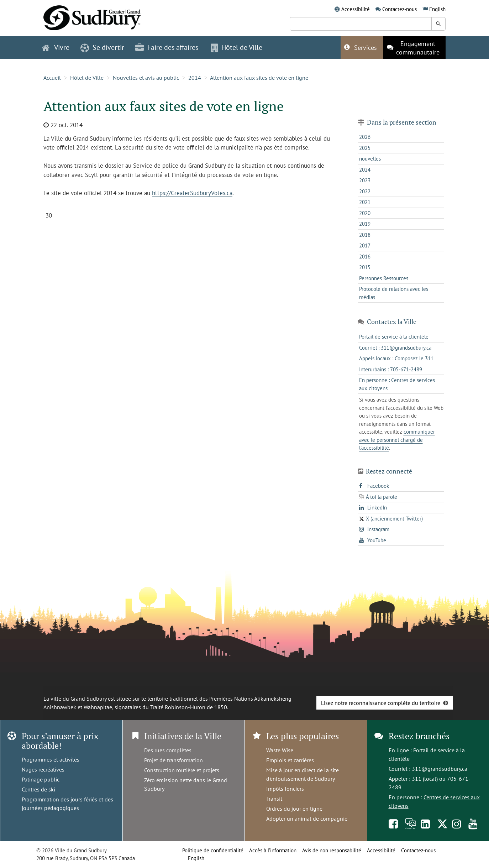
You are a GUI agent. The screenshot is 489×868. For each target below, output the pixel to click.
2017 (365, 245)
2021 (365, 202)
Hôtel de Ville (87, 78)
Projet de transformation (173, 760)
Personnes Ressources (384, 278)
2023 (365, 180)
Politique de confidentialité (213, 850)
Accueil (52, 78)
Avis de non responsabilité (332, 850)
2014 (195, 78)
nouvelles (370, 159)
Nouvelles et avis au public (146, 78)
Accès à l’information (273, 850)
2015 (365, 267)
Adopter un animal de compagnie (307, 819)
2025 (365, 148)
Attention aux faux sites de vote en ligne (259, 78)
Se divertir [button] (102, 47)
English (437, 9)
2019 (365, 224)
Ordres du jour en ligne (294, 809)
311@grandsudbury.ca (440, 769)
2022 (365, 191)
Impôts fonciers (285, 789)
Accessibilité (356, 9)
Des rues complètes (168, 750)
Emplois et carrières (290, 760)
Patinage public (41, 779)
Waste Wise (280, 750)
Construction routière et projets (182, 770)
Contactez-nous (399, 9)
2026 (365, 137)
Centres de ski (38, 789)
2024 (365, 170)
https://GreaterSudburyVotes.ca (192, 193)
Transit (274, 799)
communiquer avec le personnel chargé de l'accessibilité (397, 440)
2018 (365, 235)
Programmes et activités (51, 759)
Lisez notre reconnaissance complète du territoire (381, 703)
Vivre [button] (56, 47)
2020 (365, 213)
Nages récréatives (43, 769)
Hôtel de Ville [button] (237, 47)
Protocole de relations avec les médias (394, 293)
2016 (365, 257)
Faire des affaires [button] (167, 47)
